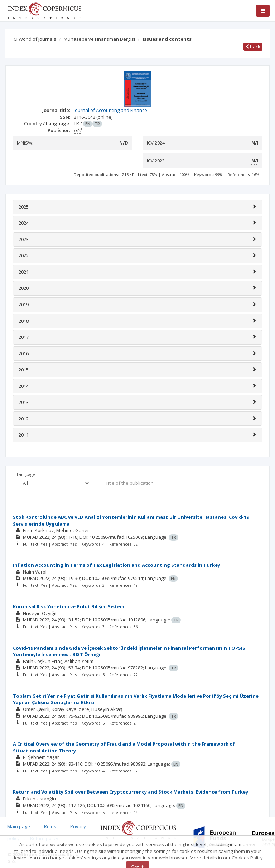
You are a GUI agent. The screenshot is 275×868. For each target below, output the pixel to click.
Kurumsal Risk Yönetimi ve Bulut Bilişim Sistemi (69, 606)
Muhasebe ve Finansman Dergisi (99, 39)
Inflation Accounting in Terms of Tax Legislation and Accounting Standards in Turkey (117, 565)
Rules (50, 826)
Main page (19, 826)
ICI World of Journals (34, 39)
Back (253, 47)
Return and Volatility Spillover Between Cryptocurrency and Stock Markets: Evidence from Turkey (131, 792)
